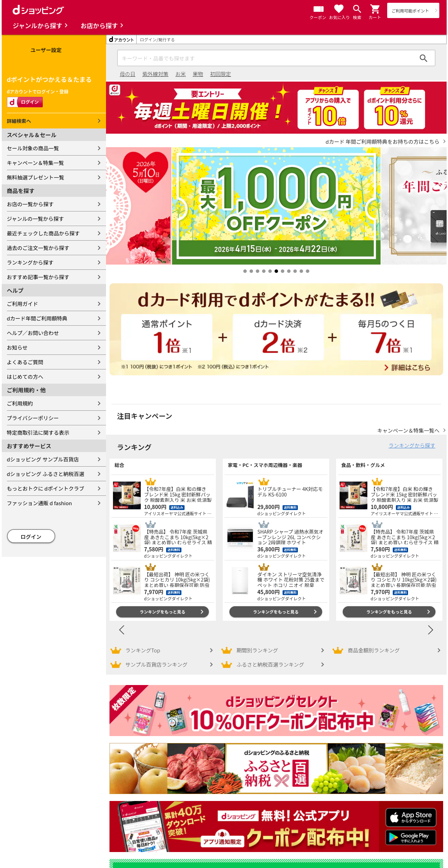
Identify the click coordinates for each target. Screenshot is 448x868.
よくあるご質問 (25, 362)
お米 (181, 74)
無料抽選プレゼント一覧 (36, 177)
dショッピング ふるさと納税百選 (46, 474)
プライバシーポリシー (33, 418)
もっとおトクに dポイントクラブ (46, 488)
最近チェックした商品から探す (43, 233)
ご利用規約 (20, 403)
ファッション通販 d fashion (39, 503)
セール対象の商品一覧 (33, 148)
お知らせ (17, 347)
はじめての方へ (25, 377)
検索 (424, 58)
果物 (198, 74)
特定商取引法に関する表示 (38, 432)
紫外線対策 (156, 74)
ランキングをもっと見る (163, 605)
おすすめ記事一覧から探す (38, 277)
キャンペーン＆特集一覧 (35, 163)
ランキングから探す (30, 262)
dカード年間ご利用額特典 (37, 318)
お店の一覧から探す (30, 204)
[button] (375, 9)
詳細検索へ (19, 121)
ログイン (31, 537)
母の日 (128, 74)
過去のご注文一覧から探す (38, 248)
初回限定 (221, 74)
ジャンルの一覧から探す (35, 219)
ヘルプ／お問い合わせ (33, 333)
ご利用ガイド (23, 304)
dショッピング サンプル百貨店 (43, 459)
